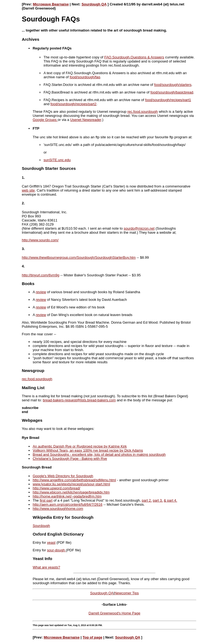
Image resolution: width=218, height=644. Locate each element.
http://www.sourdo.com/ (40, 240)
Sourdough (41, 526)
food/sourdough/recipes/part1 (168, 100)
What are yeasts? (46, 567)
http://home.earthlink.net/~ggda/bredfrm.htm (67, 496)
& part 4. (171, 500)
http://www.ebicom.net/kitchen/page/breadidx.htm (71, 492)
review (41, 292)
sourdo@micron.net (139, 228)
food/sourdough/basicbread (172, 92)
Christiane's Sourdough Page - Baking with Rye (70, 459)
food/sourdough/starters (173, 85)
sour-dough (56, 550)
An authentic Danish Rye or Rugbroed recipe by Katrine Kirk (80, 446)
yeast (51, 543)
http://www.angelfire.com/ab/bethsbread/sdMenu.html (74, 480)
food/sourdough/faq (85, 77)
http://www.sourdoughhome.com (58, 509)
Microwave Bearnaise (51, 4)
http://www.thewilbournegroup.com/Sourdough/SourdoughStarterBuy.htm (79, 257)
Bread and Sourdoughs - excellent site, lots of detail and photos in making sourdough (99, 454)
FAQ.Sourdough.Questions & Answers (134, 57)
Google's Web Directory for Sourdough (63, 476)
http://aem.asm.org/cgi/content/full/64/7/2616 (68, 504)
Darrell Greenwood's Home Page (114, 613)
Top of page (93, 637)
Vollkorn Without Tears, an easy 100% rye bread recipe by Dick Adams (88, 450)
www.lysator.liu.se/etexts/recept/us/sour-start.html (71, 484)
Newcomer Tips (127, 593)
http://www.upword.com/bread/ (56, 488)
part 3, (158, 500)
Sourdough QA (94, 4)
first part (46, 500)
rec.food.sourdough (142, 112)
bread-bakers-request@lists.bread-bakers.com (79, 400)
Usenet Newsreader (86, 120)
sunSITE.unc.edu (57, 160)
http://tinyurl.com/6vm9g (41, 275)
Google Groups (45, 120)
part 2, (147, 500)
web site (28, 190)
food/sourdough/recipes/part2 (74, 104)
